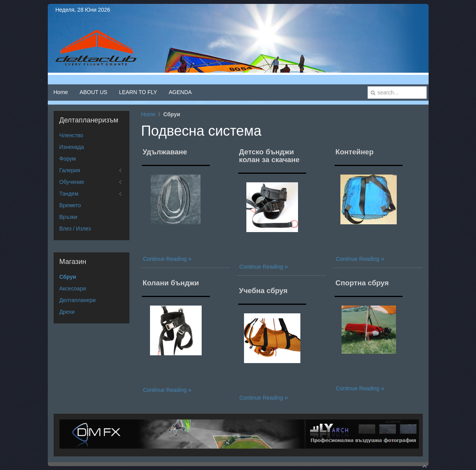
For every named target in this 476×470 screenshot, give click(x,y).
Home (148, 114)
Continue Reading (166, 259)
